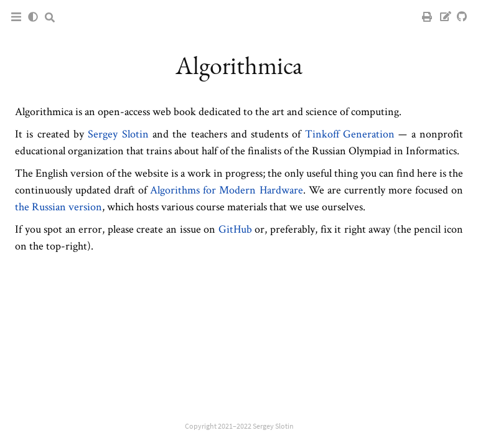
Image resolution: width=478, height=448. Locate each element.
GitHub (235, 229)
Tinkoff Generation (350, 133)
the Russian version (59, 206)
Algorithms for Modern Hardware (226, 189)
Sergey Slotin (118, 133)
